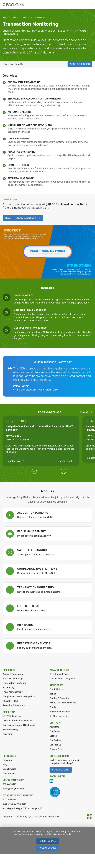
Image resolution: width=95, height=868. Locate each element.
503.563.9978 (10, 803)
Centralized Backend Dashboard (20, 727)
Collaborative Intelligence (63, 680)
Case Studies (10, 772)
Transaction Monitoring (15, 684)
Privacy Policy (57, 752)
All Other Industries (60, 718)
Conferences (10, 777)
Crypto (53, 709)
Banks (53, 695)
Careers (54, 738)
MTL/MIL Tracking (13, 718)
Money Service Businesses (64, 704)
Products (15, 17)
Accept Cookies (47, 852)
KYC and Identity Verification (18, 723)
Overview (9, 65)
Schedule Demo (62, 773)
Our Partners (56, 743)
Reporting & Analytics (14, 707)
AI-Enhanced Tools (60, 675)
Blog (5, 768)
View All (86, 413)
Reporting (8, 737)
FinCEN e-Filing (11, 703)
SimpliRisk (26, 17)
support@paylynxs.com (16, 808)
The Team (55, 734)
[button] (38, 472)
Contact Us (56, 747)
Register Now (15, 462)
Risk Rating (9, 689)
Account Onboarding (14, 675)
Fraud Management (13, 693)
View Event (68, 462)
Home (5, 17)
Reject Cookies (47, 845)
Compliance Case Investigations (20, 698)
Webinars (7, 763)
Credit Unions (57, 691)
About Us (55, 729)
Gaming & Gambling (60, 700)
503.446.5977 (10, 788)
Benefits (21, 65)
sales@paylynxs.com (14, 792)
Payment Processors (61, 714)
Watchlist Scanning (13, 680)
